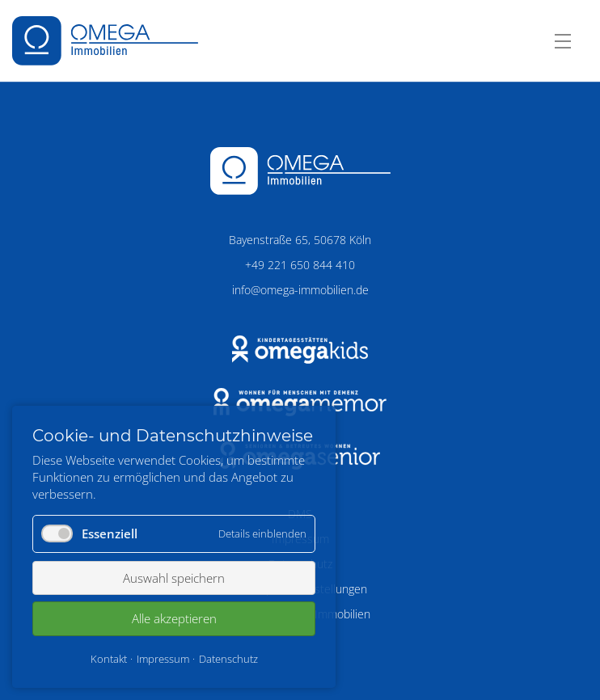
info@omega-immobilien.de (300, 290)
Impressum (163, 659)
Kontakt (109, 659)
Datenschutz (228, 659)
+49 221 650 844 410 (300, 265)
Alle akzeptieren (174, 618)
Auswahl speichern (174, 578)
